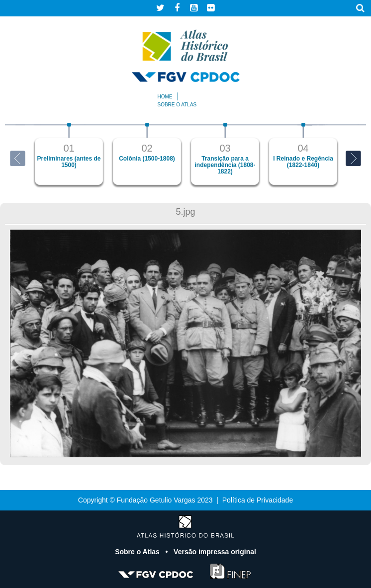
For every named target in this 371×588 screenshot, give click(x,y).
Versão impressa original (215, 552)
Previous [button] (18, 158)
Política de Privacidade (258, 500)
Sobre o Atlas (138, 552)
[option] (69, 154)
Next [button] (353, 158)
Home (165, 97)
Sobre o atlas (177, 105)
